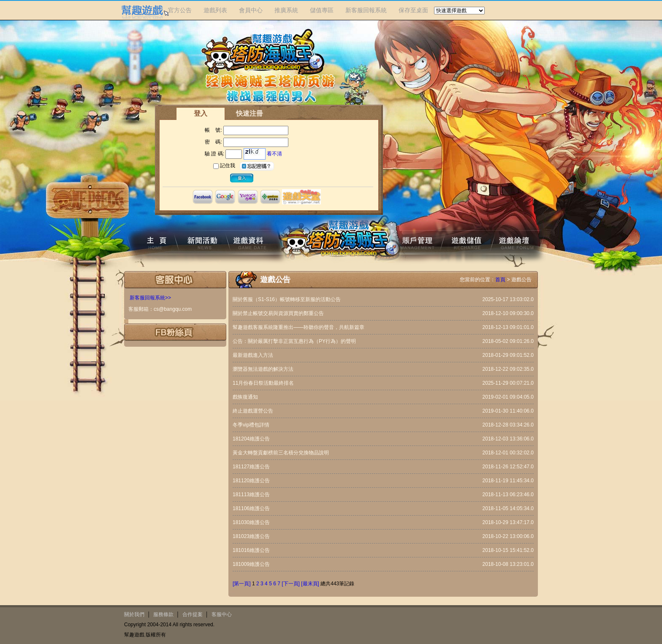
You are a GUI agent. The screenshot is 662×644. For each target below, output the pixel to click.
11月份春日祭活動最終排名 (263, 383)
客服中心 (222, 614)
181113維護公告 (251, 495)
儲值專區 (322, 10)
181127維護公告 (251, 467)
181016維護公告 (251, 550)
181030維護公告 (251, 522)
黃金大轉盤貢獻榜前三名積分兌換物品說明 (281, 453)
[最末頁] (310, 584)
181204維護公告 (251, 439)
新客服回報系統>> (150, 298)
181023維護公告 (251, 536)
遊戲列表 (215, 10)
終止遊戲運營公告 (253, 411)
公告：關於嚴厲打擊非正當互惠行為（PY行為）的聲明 (294, 341)
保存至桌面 (413, 10)
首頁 (500, 280)
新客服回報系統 (366, 10)
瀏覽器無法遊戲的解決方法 (263, 369)
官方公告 (180, 10)
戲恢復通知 (245, 397)
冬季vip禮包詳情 (251, 425)
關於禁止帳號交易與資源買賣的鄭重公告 (278, 313)
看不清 (274, 154)
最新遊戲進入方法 (253, 355)
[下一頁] (291, 584)
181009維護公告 (251, 564)
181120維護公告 (251, 481)
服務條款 (163, 614)
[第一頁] (242, 584)
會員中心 (251, 10)
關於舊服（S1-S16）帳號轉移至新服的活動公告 (287, 299)
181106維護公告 (251, 508)
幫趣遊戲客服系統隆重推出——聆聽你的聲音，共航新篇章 (298, 327)
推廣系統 (286, 10)
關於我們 (134, 614)
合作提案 (193, 614)
